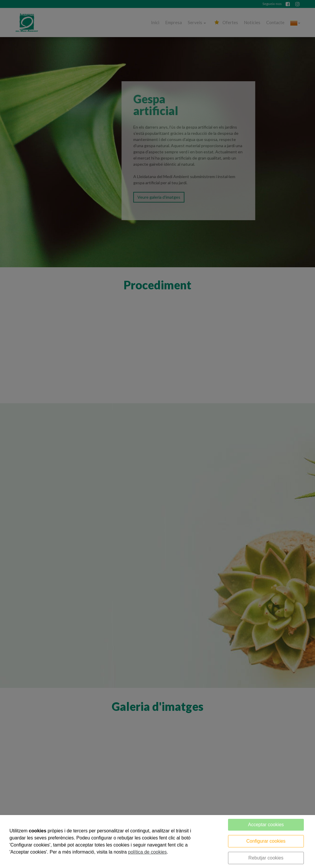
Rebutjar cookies (266, 858)
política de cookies (148, 852)
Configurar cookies (266, 841)
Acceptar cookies (266, 825)
